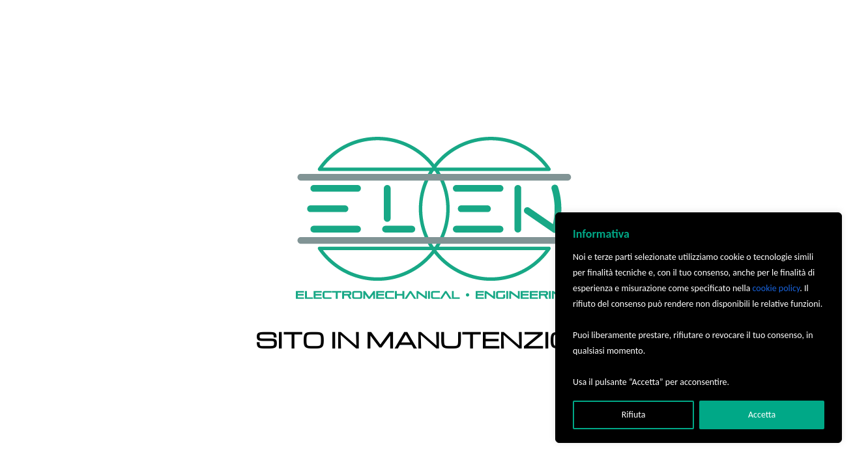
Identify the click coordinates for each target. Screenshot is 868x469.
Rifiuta (634, 415)
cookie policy (776, 288)
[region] (699, 328)
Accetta (762, 415)
